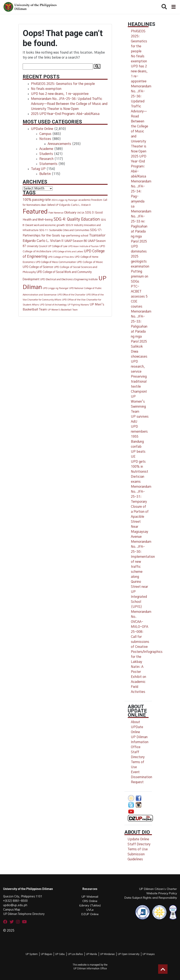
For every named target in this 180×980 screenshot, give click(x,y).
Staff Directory (139, 844)
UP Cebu (60, 954)
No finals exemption (46, 89)
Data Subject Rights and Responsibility (151, 898)
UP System (32, 954)
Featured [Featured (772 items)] (35, 212)
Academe (46, 149)
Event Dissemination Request (142, 777)
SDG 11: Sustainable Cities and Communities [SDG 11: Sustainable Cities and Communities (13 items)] (64, 230)
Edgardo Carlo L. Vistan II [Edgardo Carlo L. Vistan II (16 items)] (75, 205)
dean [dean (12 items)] (44, 205)
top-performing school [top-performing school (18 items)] (75, 236)
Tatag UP (38, 169)
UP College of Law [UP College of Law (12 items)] (58, 246)
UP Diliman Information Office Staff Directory (140, 747)
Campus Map (12, 910)
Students (46, 154)
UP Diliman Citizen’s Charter (158, 889)
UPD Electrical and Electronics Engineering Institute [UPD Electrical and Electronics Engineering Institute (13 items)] (69, 279)
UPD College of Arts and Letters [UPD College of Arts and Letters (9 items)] (68, 252)
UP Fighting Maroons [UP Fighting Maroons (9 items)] (78, 305)
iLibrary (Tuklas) (90, 905)
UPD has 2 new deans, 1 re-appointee (60, 94)
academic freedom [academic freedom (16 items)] (90, 200)
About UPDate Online (137, 727)
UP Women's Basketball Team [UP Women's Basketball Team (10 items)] (63, 310)
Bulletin (45, 174)
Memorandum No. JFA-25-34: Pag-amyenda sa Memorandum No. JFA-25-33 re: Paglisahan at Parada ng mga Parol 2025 (141, 211)
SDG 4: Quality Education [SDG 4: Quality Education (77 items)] (77, 219)
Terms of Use (138, 849)
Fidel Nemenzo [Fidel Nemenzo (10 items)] (56, 213)
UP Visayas (149, 954)
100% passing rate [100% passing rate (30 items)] (37, 200)
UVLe (90, 910)
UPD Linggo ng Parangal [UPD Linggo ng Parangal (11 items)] (55, 288)
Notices (45, 139)
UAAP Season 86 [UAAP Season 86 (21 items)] (76, 241)
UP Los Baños (75, 954)
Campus (45, 134)
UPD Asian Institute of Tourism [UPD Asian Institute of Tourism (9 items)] (83, 246)
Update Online (138, 839)
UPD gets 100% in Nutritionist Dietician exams (140, 472)
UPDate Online (42, 129)
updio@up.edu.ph (15, 905)
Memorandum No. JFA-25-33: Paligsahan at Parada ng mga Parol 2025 (141, 327)
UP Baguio (46, 954)
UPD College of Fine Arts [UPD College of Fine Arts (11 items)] (61, 257)
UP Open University (129, 954)
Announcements (59, 144)
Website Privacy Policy (162, 893)
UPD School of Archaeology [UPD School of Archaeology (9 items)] (53, 305)
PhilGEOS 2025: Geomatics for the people (63, 84)
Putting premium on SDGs (140, 276)
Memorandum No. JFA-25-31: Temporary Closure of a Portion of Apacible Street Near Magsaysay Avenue (141, 512)
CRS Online (90, 901)
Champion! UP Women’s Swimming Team (139, 402)
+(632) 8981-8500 (15, 901)
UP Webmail (90, 897)
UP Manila (91, 954)
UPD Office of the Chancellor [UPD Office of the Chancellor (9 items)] (71, 295)
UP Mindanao (107, 954)
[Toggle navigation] (173, 7)
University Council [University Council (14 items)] (37, 246)
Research (46, 159)
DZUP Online (90, 914)
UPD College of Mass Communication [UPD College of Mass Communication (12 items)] (56, 262)
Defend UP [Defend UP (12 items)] (53, 205)
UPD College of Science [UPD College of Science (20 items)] (38, 267)
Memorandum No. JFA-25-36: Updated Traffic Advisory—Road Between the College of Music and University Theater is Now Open (69, 104)
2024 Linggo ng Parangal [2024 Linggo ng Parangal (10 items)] (65, 200)
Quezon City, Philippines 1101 (23, 897)
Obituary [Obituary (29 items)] (70, 213)
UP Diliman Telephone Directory (24, 914)
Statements (48, 164)
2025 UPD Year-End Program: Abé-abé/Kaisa (65, 114)
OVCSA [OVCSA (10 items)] (81, 213)
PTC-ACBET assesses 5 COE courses (139, 297)
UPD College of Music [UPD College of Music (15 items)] (90, 262)
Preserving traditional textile (139, 382)
